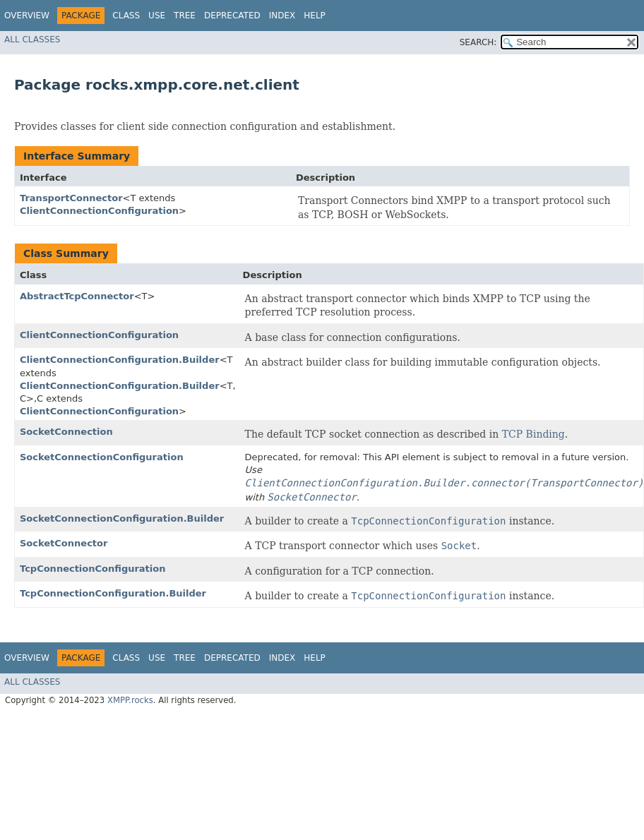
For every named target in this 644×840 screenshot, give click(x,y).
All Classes (32, 40)
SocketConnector (64, 543)
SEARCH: (478, 42)
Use (157, 16)
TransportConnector (71, 198)
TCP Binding (533, 434)
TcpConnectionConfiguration (93, 569)
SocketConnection (66, 432)
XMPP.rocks (130, 700)
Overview (27, 16)
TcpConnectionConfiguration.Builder (113, 593)
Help (315, 16)
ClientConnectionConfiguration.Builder (120, 360)
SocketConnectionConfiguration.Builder (122, 518)
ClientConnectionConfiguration (99, 211)
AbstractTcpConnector (77, 296)
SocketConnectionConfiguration (102, 457)
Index (282, 16)
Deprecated (232, 16)
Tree (185, 16)
